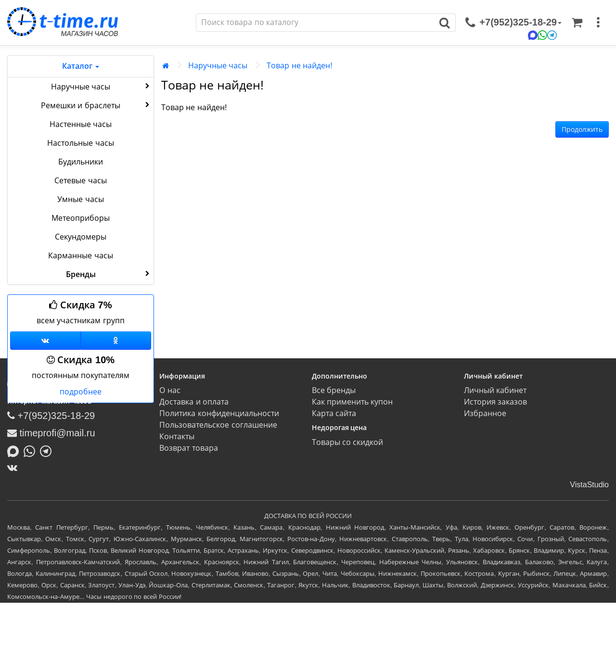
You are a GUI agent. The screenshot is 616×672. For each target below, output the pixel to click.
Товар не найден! (299, 66)
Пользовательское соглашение (218, 425)
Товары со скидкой (348, 442)
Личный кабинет (495, 390)
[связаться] (513, 23)
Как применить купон (353, 402)
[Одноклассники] (116, 341)
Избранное (485, 413)
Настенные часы (81, 124)
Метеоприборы (81, 218)
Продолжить (582, 129)
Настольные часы (80, 143)
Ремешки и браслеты (96, 105)
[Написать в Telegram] (48, 450)
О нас (170, 390)
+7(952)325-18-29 (51, 416)
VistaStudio (589, 485)
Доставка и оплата (194, 402)
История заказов (495, 402)
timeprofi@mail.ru (51, 433)
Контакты (177, 437)
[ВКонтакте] (15, 468)
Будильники (81, 162)
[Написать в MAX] (15, 450)
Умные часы (80, 199)
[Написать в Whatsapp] (32, 450)
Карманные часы (80, 256)
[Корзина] (577, 23)
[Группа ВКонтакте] (45, 341)
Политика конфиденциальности (219, 413)
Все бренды (334, 390)
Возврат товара (188, 448)
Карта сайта (334, 413)
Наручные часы (101, 86)
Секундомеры (81, 237)
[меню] (598, 23)
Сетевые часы (80, 181)
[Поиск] (315, 23)
